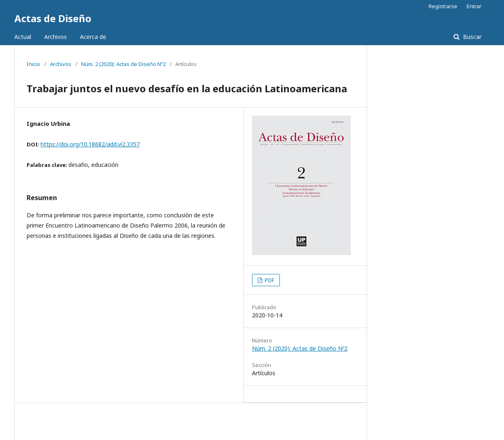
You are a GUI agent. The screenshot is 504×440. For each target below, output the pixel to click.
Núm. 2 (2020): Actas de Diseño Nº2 (123, 64)
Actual (23, 37)
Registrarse (443, 6)
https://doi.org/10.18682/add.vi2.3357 (90, 144)
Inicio (33, 64)
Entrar (474, 6)
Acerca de (93, 37)
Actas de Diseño (53, 18)
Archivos (56, 37)
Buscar (471, 37)
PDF (269, 280)
